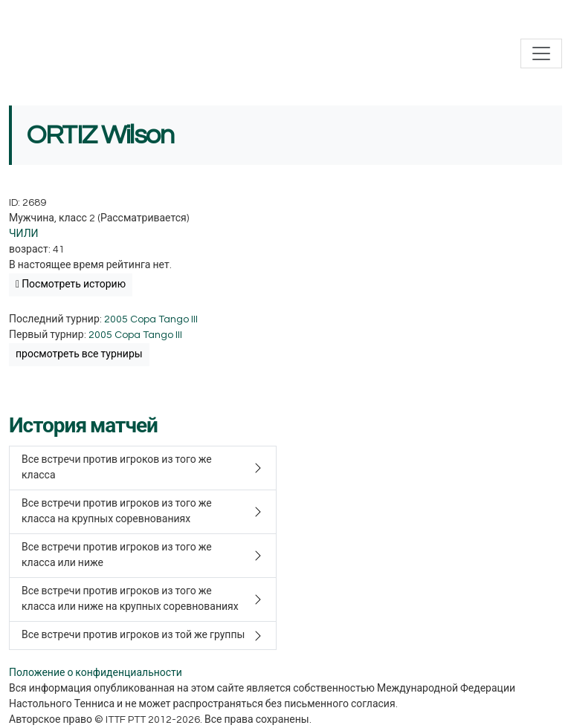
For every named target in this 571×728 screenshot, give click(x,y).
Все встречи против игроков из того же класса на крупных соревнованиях (117, 511)
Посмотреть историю (71, 285)
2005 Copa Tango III (151, 319)
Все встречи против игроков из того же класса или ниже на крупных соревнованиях (130, 599)
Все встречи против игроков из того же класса (117, 468)
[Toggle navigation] (541, 53)
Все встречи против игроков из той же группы (133, 635)
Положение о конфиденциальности (96, 673)
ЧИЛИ (24, 234)
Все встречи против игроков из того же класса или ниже (117, 555)
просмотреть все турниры (79, 354)
